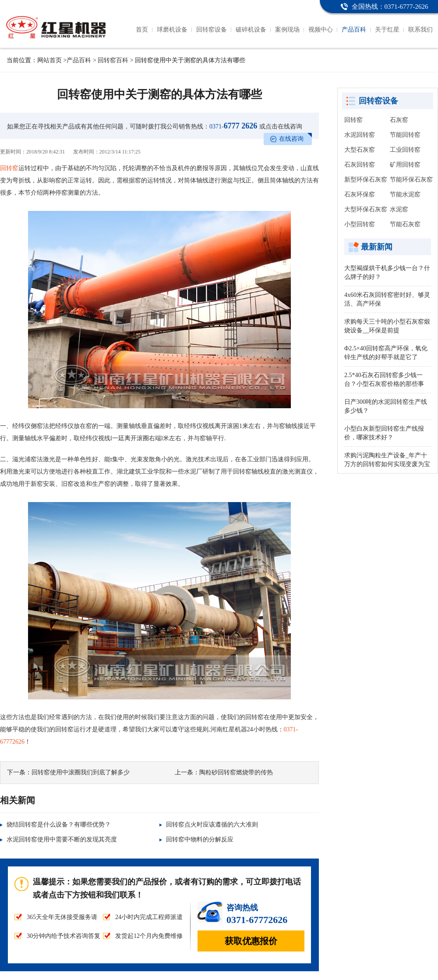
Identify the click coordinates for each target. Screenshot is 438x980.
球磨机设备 (172, 30)
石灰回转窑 (360, 165)
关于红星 (387, 30)
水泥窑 (399, 209)
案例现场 (287, 30)
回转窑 (9, 168)
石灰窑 (399, 120)
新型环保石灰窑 (366, 180)
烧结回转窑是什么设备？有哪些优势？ (59, 825)
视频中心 (321, 30)
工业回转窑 (405, 150)
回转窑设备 (212, 30)
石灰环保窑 (360, 194)
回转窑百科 (113, 60)
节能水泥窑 (405, 194)
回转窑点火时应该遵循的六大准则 (212, 825)
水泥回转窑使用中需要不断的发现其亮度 (62, 839)
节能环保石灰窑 (411, 180)
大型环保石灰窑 (366, 209)
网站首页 (49, 60)
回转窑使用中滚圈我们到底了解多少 (81, 772)
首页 (142, 30)
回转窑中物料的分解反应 (200, 839)
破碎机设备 (251, 30)
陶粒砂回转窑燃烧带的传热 (236, 772)
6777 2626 (233, 126)
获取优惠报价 (251, 941)
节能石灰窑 (405, 224)
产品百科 (354, 30)
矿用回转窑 (405, 165)
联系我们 (420, 30)
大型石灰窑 (360, 150)
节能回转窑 (405, 135)
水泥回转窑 (360, 135)
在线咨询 (291, 139)
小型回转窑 (360, 224)
